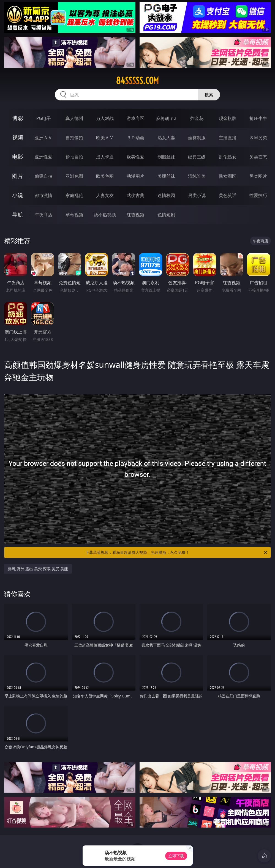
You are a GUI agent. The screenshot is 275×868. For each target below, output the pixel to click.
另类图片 (258, 176)
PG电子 (44, 118)
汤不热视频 (105, 215)
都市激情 (43, 195)
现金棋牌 (228, 118)
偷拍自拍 (74, 157)
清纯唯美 (197, 176)
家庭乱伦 (74, 195)
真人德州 (74, 118)
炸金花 (197, 118)
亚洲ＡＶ (43, 138)
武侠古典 (135, 195)
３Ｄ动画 (135, 138)
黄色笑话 (228, 195)
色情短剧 (166, 215)
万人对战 (105, 118)
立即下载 (176, 856)
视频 (18, 137)
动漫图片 (135, 176)
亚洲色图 (74, 176)
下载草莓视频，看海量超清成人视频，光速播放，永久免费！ (177, 552)
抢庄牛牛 (258, 118)
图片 (18, 176)
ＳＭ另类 (258, 138)
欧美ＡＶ (105, 138)
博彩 (18, 118)
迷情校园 (166, 195)
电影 (18, 157)
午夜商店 (43, 215)
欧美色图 (105, 176)
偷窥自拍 (43, 176)
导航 (18, 214)
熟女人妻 (166, 138)
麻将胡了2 (166, 118)
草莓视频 (74, 215)
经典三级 (197, 157)
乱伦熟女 (228, 157)
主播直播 (228, 138)
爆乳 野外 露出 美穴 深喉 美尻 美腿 (38, 569)
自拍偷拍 (74, 138)
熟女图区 (228, 176)
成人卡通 (105, 157)
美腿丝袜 (166, 176)
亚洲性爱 (43, 157)
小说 (18, 195)
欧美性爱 (135, 157)
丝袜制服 (197, 138)
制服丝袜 (166, 157)
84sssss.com (137, 81)
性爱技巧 (258, 195)
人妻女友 (105, 195)
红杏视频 (135, 215)
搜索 (209, 95)
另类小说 (197, 195)
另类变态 (258, 157)
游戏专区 (135, 118)
